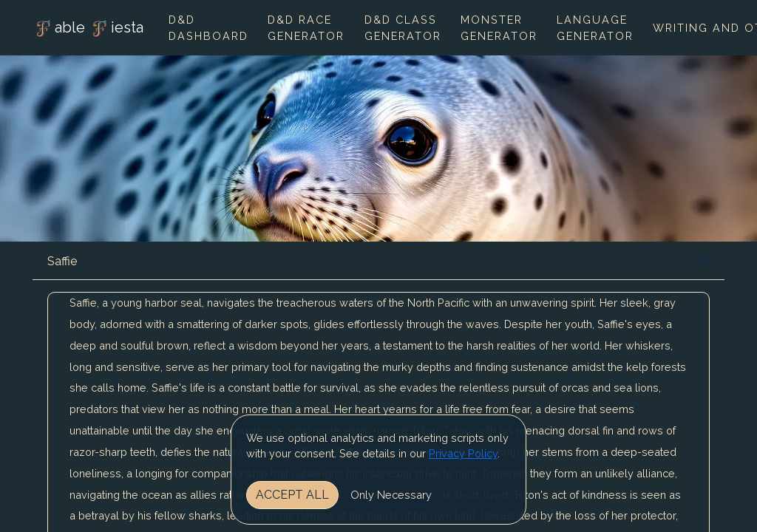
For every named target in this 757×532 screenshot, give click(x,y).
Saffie (62, 261)
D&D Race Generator (306, 28)
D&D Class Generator (403, 28)
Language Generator (595, 28)
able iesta (88, 29)
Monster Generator (499, 28)
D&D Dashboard (208, 28)
